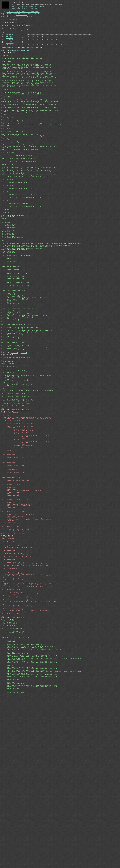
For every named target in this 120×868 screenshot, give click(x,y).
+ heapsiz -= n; (9, 434)
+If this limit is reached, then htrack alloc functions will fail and (29, 181)
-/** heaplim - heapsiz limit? (13, 690)
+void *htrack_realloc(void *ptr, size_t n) (18, 404)
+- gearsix (5, 263)
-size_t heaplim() (8, 576)
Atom (31, 10)
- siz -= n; (14, 551)
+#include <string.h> (9, 776)
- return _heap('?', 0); (13, 579)
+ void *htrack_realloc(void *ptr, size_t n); (21, 241)
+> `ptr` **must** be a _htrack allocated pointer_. (21, 200)
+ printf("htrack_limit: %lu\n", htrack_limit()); (23, 808)
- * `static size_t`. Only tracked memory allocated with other (26, 521)
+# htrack (4, 67)
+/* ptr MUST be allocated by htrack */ (16, 497)
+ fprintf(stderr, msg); (13, 787)
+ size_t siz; (9, 798)
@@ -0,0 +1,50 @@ (7, 772)
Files (19, 10)
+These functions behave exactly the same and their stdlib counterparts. (30, 207)
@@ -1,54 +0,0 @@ (7, 667)
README (38, 10)
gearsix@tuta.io (21, 18)
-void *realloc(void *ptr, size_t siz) (16, 637)
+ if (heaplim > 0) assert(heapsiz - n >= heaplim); (24, 432)
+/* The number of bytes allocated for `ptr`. (19, 477)
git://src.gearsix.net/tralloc (32, 8)
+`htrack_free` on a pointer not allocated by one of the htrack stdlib (29, 125)
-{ (2, 529)
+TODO (3, 299)
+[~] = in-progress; (9, 278)
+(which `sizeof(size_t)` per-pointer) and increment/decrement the (28, 213)
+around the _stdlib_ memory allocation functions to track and (26, 80)
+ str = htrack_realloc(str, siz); (17, 832)
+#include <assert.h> (9, 458)
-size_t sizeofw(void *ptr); (12, 722)
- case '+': (11, 540)
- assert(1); (15, 557)
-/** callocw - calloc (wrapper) (14, 738)
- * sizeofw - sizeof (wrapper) (13, 714)
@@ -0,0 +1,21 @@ (7, 269)
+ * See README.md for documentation (15, 445)
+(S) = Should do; (8, 289)
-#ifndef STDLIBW (7, 669)
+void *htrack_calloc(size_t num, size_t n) (18, 383)
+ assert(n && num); (11, 389)
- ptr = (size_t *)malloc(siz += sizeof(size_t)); (23, 611)
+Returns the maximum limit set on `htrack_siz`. (20, 166)
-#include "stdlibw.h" (9, 514)
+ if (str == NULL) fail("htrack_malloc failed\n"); (24, 819)
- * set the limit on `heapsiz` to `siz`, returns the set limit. (27, 703)
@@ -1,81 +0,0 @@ (7, 512)
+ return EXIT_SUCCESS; (12, 864)
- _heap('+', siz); (11, 613)
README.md (10, 42)
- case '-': (11, 548)
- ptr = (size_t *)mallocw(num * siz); (18, 630)
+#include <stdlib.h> (9, 456)
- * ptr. (4, 752)
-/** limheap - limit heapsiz (12, 701)
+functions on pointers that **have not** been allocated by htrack (28, 101)
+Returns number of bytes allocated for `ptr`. (19, 196)
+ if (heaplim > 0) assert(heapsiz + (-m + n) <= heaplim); (27, 411)
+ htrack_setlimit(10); (12, 853)
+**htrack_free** (7, 248)
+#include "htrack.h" (9, 314)
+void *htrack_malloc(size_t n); (14, 490)
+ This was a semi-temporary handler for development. (23, 308)
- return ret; (9, 651)
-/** (2, 712)
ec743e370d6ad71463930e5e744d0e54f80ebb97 (23, 16)
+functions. (5, 155)
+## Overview (6, 74)
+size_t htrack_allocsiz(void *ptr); (15, 480)
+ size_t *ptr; (9, 364)
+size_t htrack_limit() (10, 331)
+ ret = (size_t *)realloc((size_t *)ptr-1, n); (22, 413)
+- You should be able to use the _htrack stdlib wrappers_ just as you (29, 136)
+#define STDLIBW (7, 452)
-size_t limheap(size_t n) (11, 585)
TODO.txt (9, 44)
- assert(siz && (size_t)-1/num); (16, 628)
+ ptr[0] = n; (9, 376)
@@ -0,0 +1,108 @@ (8, 63)
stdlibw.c (10, 50)
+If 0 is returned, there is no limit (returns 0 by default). (25, 168)
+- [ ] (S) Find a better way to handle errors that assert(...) (26, 306)
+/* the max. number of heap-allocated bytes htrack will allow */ (27, 467)
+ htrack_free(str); (11, 847)
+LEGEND (4, 271)
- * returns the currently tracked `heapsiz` (18, 682)
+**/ (2, 447)
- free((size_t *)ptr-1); (13, 662)
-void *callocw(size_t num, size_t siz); (17, 744)
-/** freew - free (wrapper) (12, 759)
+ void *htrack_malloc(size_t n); (16, 226)
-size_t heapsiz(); (8, 686)
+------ (4, 273)
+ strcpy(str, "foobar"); (13, 823)
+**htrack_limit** (8, 159)
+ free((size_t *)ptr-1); (13, 435)
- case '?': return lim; (16, 538)
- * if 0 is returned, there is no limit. (17, 694)
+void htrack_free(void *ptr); (13, 505)
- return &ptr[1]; (10, 617)
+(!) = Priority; (8, 286)
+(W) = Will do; (7, 288)
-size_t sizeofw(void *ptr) (11, 594)
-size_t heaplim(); (8, 697)
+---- (3, 301)
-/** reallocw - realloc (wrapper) (14, 748)
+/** (2, 443)
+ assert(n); (8, 366)
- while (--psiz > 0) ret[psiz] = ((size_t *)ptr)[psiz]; (26, 647)
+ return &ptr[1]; (10, 377)
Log (13, 10)
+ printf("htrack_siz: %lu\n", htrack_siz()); (21, 804)
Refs (25, 10)
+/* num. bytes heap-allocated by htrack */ (18, 462)
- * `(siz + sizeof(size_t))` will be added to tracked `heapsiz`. (27, 731)
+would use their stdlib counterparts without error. (22, 138)
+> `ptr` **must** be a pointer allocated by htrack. (22, 245)
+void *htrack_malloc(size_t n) (13, 361)
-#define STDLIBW (7, 671)
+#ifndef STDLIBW (7, 450)
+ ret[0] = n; (9, 419)
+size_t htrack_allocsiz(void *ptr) (15, 351)
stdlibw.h (10, 52)
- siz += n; (14, 544)
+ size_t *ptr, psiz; (11, 387)
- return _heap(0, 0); (12, 570)
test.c (9, 55)
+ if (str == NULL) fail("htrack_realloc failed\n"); (24, 836)
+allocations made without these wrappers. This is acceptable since (28, 93)
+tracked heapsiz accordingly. (13, 215)
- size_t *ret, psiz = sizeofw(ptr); (18, 641)
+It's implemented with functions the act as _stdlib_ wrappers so (27, 87)
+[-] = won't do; (8, 280)
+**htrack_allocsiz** (9, 188)
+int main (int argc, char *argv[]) (15, 795)
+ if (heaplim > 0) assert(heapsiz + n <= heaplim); (24, 370)
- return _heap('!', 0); (13, 589)
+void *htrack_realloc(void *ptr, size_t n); (18, 499)
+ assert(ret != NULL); (12, 415)
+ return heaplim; (10, 334)
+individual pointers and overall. (14, 84)
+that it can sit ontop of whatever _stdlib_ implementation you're (28, 89)
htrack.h (9, 48)
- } (4, 559)
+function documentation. (11, 106)
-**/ (2, 525)
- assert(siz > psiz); (12, 643)
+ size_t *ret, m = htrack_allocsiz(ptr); (20, 407)
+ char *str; (8, 800)
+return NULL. (6, 183)
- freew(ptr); (9, 649)
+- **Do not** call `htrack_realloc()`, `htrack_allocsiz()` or (26, 123)
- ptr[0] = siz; (9, 615)
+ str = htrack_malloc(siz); (14, 815)
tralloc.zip (56, 8)
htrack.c (9, 46)
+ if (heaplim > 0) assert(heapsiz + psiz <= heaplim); (25, 392)
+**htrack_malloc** (8, 222)
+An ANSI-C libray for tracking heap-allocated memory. (23, 71)
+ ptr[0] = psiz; (10, 396)
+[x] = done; (6, 276)
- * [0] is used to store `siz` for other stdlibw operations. (25, 729)
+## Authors (5, 260)
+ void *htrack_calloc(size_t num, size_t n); (21, 233)
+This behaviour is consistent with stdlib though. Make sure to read (28, 104)
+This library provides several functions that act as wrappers (26, 78)
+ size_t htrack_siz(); (12, 149)
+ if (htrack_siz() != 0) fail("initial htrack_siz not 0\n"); (28, 806)
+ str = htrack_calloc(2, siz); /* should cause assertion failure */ (31, 854)
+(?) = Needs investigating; (12, 295)
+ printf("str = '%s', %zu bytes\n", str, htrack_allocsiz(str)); (29, 817)
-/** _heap (5, 518)
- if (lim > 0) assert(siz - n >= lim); (25, 550)
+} (2, 327)
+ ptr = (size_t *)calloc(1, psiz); (17, 394)
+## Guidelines (7, 119)
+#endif (4, 508)
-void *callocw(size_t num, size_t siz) (16, 622)
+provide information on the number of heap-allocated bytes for (26, 82)
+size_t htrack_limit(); (10, 469)
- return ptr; (9, 632)
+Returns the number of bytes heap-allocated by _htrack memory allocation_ (31, 153)
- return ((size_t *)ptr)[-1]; (15, 598)
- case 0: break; (14, 535)
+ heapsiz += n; (9, 374)
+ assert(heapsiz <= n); (13, 344)
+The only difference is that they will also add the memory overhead (28, 209)
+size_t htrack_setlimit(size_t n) (14, 340)
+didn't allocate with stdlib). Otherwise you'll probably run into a (28, 129)
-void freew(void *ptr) (10, 656)
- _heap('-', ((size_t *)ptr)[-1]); (17, 660)
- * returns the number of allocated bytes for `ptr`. (22, 716)
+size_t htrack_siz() (9, 321)
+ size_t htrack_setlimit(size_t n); (18, 175)
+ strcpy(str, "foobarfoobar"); (16, 839)
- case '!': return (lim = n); (18, 536)
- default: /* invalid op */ (18, 555)
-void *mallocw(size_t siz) (11, 604)
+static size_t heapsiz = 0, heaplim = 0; (17, 318)
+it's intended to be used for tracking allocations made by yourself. (29, 95)
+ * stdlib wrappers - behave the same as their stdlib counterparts (28, 486)
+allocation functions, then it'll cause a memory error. (23, 102)
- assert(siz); (9, 609)
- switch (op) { (9, 533)
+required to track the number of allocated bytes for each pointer (28, 211)
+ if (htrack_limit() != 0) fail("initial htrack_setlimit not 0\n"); (31, 810)
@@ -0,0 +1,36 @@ (7, 441)
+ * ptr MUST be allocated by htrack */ (16, 478)
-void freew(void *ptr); (10, 765)
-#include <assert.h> (9, 677)
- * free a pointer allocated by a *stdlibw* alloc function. (25, 761)
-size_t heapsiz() (8, 566)
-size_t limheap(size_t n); (11, 709)
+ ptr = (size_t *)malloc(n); (15, 372)
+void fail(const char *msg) (12, 783)
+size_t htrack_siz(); (9, 463)
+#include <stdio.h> (9, 774)
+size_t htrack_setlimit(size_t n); (15, 473)
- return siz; (9, 561)
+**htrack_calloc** (8, 230)
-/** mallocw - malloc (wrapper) (14, 725)
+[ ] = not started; (9, 282)
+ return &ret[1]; (10, 420)
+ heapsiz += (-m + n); (12, 417)
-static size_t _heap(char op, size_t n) (17, 527)
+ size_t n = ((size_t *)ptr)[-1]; (17, 430)
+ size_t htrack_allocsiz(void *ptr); (18, 192)
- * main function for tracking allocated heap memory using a (25, 520)
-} (2, 563)
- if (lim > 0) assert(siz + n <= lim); (25, 542)
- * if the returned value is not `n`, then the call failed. (25, 705)
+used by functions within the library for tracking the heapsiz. (27, 218)
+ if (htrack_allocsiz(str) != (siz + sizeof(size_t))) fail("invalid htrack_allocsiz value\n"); (42, 821)
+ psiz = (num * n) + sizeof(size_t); (18, 391)
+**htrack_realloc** (9, 237)
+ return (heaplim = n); (13, 346)
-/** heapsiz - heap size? (11, 680)
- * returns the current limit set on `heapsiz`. (20, 692)
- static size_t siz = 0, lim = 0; (17, 531)
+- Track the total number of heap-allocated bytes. (21, 114)
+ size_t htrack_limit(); (13, 162)
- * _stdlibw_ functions (10, 523)
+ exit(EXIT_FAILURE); (12, 789)
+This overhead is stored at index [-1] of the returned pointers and (28, 217)
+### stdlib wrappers (9, 203)
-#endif (4, 768)
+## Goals (4, 110)
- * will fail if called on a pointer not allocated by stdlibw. (26, 718)
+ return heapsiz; (10, 325)
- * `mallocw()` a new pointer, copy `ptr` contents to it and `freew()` (30, 750)
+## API (4, 142)
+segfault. (5, 130)
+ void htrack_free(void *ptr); (16, 252)
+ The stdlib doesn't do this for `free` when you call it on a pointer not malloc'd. (35, 304)
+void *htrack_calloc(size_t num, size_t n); (18, 493)
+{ (2, 323)
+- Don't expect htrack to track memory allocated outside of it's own (29, 132)
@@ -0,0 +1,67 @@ (7, 312)
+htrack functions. (8, 134)
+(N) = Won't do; (8, 293)
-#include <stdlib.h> (9, 675)
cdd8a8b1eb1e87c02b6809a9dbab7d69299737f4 (23, 14)
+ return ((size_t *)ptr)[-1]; (15, 355)
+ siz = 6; (7, 813)
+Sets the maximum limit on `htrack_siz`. (17, 179)
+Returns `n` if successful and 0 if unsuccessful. (21, 185)
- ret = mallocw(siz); (12, 645)
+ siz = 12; (8, 830)
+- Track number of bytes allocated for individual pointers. (25, 116)
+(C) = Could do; (8, 291)
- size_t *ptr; (9, 608)
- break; (13, 546)
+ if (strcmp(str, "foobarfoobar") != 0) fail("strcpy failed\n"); (30, 841)
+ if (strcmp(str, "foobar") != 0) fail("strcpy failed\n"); (27, 825)
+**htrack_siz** (7, 145)
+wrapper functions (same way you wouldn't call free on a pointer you (29, 127)
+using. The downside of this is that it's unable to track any (26, 91)
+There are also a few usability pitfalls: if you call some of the (28, 99)
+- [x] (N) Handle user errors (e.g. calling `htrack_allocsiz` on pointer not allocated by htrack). (41, 303)
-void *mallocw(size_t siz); (12, 735)
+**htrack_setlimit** (9, 172)
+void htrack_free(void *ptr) (12, 426)
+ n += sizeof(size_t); (12, 368)
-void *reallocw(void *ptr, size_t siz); (17, 755)
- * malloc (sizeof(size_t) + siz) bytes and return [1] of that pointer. (30, 727)
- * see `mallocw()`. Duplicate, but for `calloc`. (21, 740)
